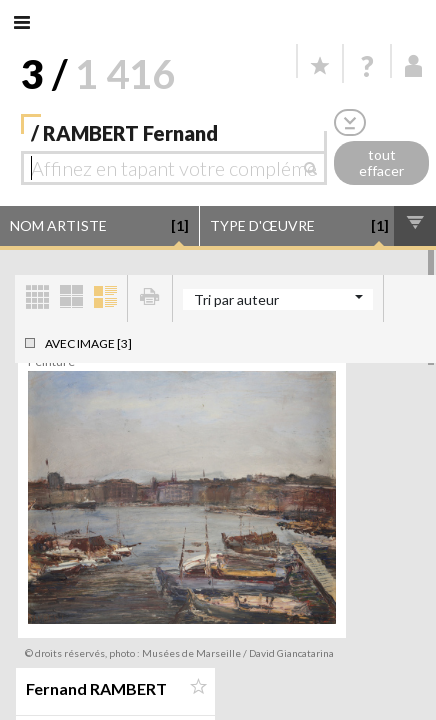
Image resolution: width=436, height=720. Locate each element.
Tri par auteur (236, 299)
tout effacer (381, 163)
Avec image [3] (88, 343)
